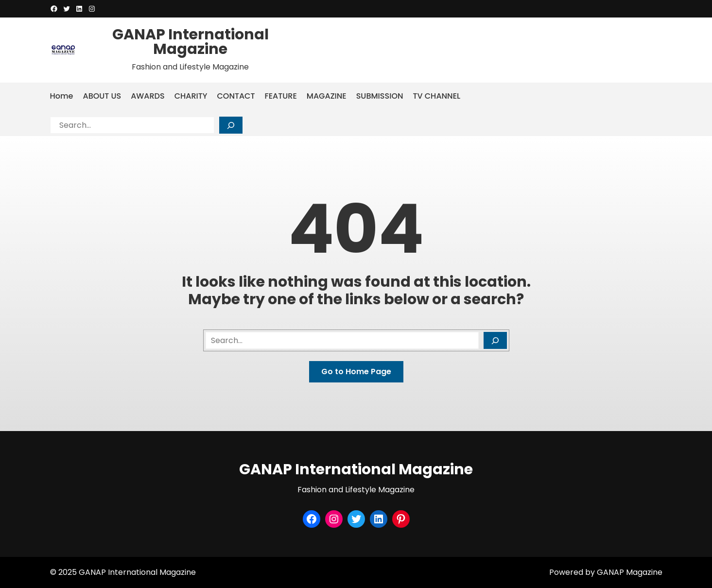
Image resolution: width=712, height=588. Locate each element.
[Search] (231, 125)
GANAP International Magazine (191, 42)
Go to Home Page (356, 372)
